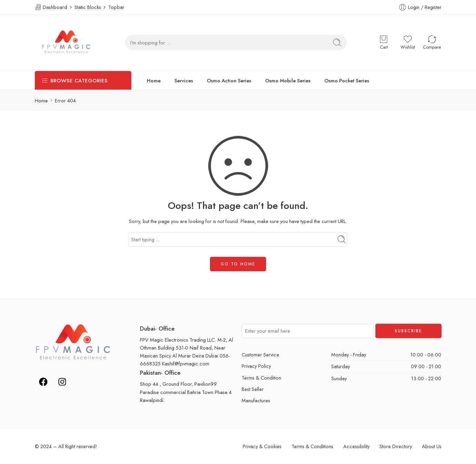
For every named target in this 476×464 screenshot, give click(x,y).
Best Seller (253, 389)
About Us (432, 446)
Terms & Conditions (312, 446)
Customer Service (260, 355)
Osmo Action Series (229, 80)
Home (154, 80)
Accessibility (356, 446)
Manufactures (256, 400)
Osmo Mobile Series (288, 80)
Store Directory (396, 446)
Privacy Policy (256, 366)
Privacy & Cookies (262, 446)
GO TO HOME (238, 264)
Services (184, 80)
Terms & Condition (261, 378)
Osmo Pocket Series (347, 80)
